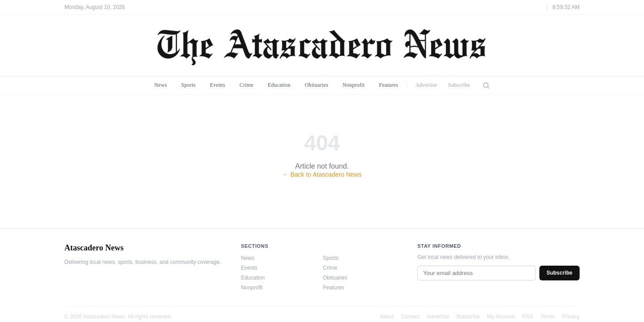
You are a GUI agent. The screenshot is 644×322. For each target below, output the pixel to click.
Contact (410, 317)
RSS (527, 317)
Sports (188, 85)
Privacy (571, 317)
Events (217, 85)
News (161, 85)
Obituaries (317, 85)
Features (388, 85)
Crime (247, 85)
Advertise (426, 85)
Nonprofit (354, 85)
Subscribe (459, 85)
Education (279, 85)
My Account (501, 317)
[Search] (486, 85)
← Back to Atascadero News (322, 174)
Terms (548, 317)
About (387, 317)
